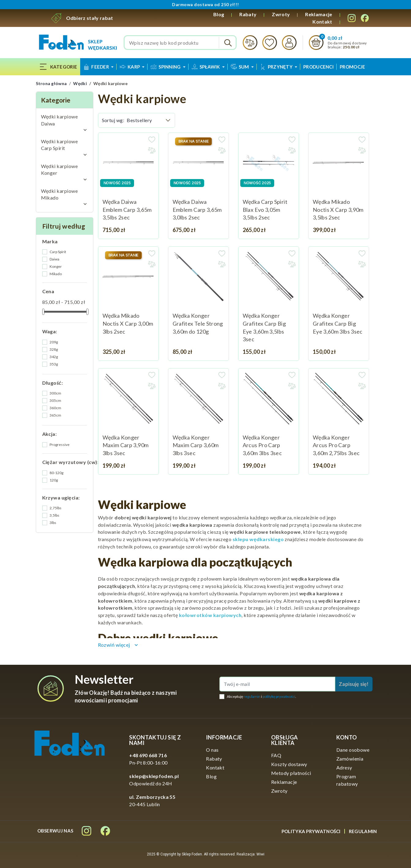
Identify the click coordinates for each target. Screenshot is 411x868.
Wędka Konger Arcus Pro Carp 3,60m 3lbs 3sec (262, 445)
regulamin (252, 696)
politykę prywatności (279, 696)
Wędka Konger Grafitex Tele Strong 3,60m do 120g (198, 323)
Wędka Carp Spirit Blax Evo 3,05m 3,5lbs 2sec (265, 210)
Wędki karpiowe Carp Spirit (60, 145)
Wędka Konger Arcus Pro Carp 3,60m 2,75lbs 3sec (336, 445)
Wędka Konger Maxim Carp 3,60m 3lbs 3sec (196, 445)
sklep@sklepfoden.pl (154, 776)
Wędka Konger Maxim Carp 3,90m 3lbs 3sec (126, 445)
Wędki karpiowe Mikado (60, 194)
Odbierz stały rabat (90, 18)
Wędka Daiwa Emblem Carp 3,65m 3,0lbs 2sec (197, 210)
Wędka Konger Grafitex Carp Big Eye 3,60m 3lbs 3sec (338, 323)
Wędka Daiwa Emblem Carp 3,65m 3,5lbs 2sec (127, 210)
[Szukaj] (180, 43)
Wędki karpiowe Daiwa (60, 120)
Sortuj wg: (113, 120)
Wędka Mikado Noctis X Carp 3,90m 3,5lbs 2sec (338, 210)
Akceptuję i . (262, 696)
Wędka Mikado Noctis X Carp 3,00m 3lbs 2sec (128, 323)
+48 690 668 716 (148, 755)
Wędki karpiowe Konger (60, 169)
